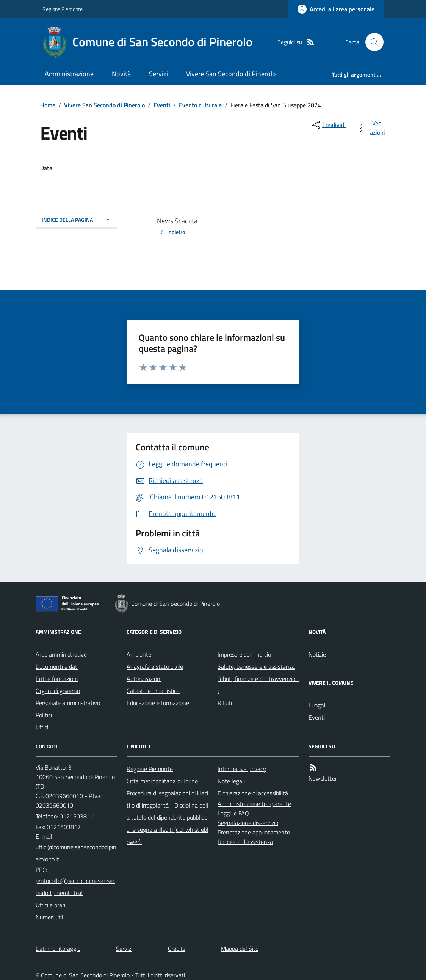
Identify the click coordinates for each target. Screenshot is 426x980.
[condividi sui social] (328, 125)
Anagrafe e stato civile (155, 666)
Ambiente (139, 654)
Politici (44, 715)
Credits (177, 949)
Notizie (317, 654)
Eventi (162, 105)
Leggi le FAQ (233, 813)
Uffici (42, 727)
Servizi (158, 74)
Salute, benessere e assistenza (256, 666)
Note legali (231, 781)
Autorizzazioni (144, 679)
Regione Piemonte (63, 9)
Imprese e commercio (244, 654)
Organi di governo (58, 691)
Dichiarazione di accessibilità (253, 793)
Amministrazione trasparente (254, 804)
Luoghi (317, 705)
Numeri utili (50, 917)
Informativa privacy (242, 769)
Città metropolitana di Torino (162, 781)
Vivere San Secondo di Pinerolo (231, 74)
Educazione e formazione (158, 703)
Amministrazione (69, 74)
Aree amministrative (61, 654)
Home (48, 105)
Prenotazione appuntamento (254, 832)
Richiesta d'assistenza (245, 842)
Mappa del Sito (240, 949)
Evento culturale (200, 105)
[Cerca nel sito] (371, 42)
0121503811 (77, 816)
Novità (121, 74)
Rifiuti (225, 703)
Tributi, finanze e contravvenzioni (258, 685)
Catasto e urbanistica (153, 691)
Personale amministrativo (68, 703)
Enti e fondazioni (57, 679)
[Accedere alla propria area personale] (336, 9)
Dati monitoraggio (58, 949)
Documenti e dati (57, 666)
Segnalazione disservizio (248, 823)
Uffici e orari (50, 905)
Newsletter (323, 778)
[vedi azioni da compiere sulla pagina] (372, 128)
